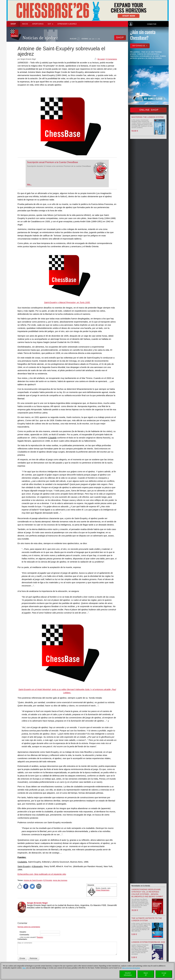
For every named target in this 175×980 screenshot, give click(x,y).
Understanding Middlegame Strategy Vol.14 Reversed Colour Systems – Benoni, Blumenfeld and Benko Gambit (147, 893)
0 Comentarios (112, 59)
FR (99, 39)
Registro (40, 937)
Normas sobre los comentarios (29, 927)
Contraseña (24, 935)
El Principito (48, 880)
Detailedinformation (128, 974)
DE (90, 39)
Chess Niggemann (103, 890)
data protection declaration (131, 968)
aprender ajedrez (67, 24)
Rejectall (146, 974)
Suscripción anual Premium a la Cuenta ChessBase (52, 162)
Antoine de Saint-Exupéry (33, 880)
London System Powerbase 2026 (148, 942)
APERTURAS (38, 24)
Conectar (152, 24)
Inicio (25, 24)
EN (93, 39)
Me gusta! (101, 59)
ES (96, 39)
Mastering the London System (147, 117)
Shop (13, 24)
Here (24, 968)
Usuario (23, 932)
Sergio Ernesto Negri (37, 903)
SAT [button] (50, 24)
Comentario (22, 939)
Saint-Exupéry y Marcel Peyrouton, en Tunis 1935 (67, 302)
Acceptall (164, 974)
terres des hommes (60, 880)
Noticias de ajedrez (40, 38)
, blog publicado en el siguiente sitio (42, 874)
